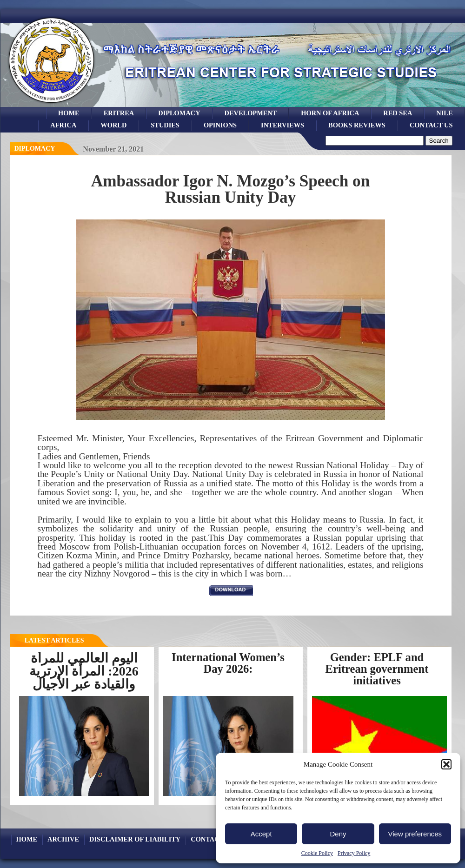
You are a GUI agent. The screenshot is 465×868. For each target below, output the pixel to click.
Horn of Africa (330, 113)
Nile (444, 113)
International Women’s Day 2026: (228, 663)
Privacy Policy (354, 853)
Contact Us (431, 125)
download (231, 590)
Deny (338, 834)
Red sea (398, 113)
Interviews (282, 125)
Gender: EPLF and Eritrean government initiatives (377, 669)
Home (69, 113)
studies (165, 125)
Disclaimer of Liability (135, 839)
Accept (261, 834)
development (251, 113)
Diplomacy (179, 113)
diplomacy (35, 149)
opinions (220, 125)
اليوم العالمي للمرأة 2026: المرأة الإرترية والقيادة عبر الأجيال (84, 671)
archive (63, 839)
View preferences (415, 834)
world (113, 125)
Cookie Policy (317, 853)
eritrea (119, 113)
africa (63, 125)
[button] (446, 764)
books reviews (357, 125)
